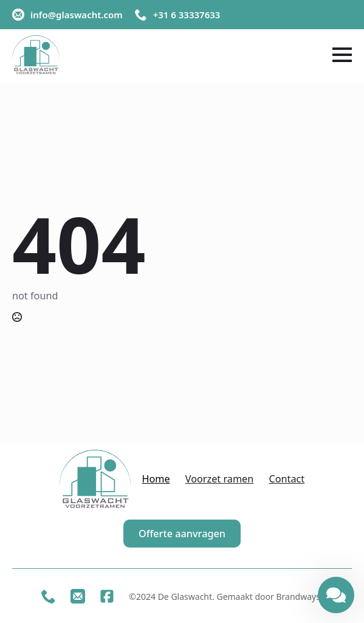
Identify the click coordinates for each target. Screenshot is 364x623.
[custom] (49, 596)
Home (156, 479)
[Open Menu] (342, 55)
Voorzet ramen (220, 479)
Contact (287, 479)
